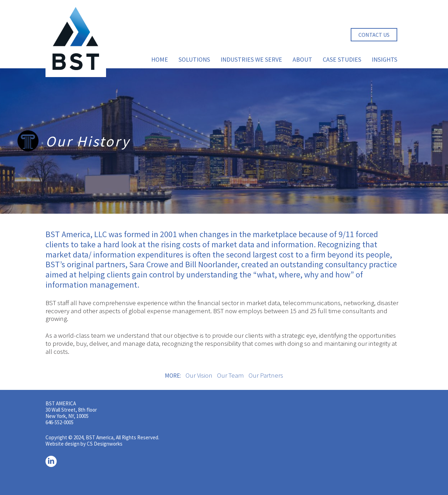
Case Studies (342, 59)
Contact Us (374, 35)
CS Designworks (105, 444)
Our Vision (199, 375)
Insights (384, 59)
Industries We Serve (251, 59)
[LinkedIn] (51, 461)
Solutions (194, 59)
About (302, 59)
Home (160, 59)
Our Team (230, 375)
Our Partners (266, 375)
